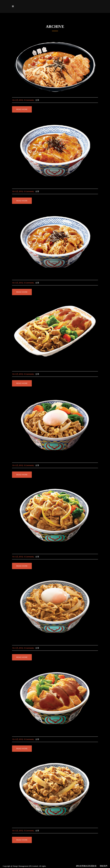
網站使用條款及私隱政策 (86, 866)
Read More (22, 109)
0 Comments (29, 100)
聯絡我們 (104, 866)
